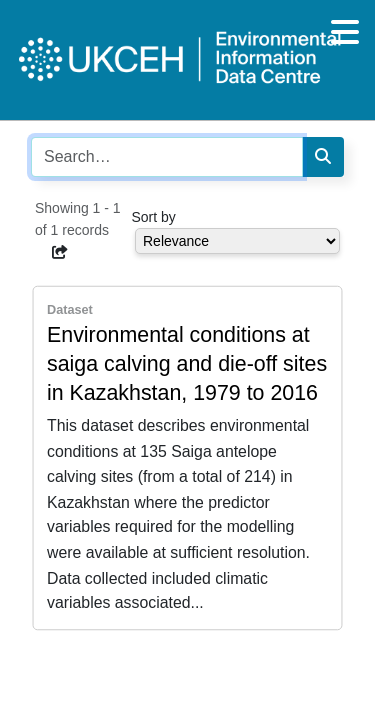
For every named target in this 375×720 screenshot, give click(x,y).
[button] (60, 252)
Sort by (154, 217)
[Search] (323, 157)
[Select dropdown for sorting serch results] (237, 241)
